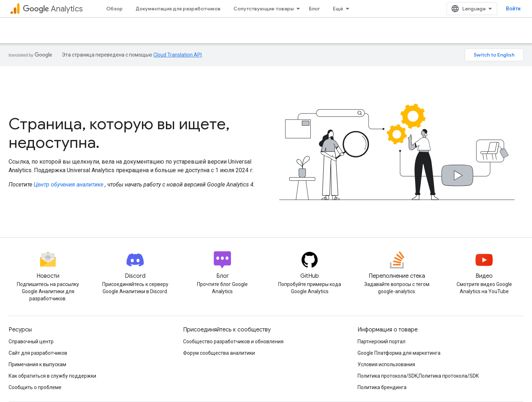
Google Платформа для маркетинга (399, 353)
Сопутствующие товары (264, 9)
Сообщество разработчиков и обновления (233, 342)
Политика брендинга (382, 387)
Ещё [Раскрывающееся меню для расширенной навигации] (338, 9)
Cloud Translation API (178, 55)
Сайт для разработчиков (38, 353)
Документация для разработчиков (178, 9)
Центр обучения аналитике (68, 185)
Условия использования (386, 364)
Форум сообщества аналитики (219, 353)
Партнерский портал (381, 342)
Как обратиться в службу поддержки (52, 376)
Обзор (114, 9)
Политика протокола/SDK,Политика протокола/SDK (418, 376)
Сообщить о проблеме (35, 387)
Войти (513, 9)
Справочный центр (31, 342)
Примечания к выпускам (37, 364)
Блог (314, 9)
